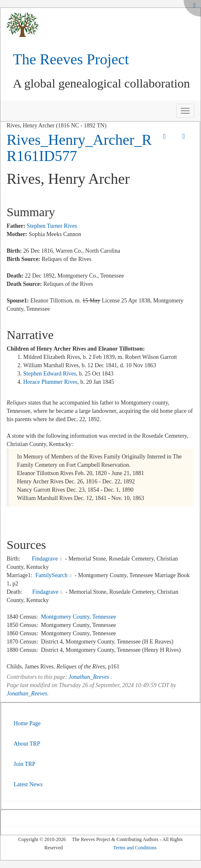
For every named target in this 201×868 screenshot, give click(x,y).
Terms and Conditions (135, 848)
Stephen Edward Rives (50, 374)
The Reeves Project (71, 59)
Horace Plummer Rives (50, 382)
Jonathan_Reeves (89, 677)
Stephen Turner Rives (52, 226)
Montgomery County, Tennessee (79, 617)
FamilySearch (51, 575)
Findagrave (45, 559)
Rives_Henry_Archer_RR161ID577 (79, 148)
